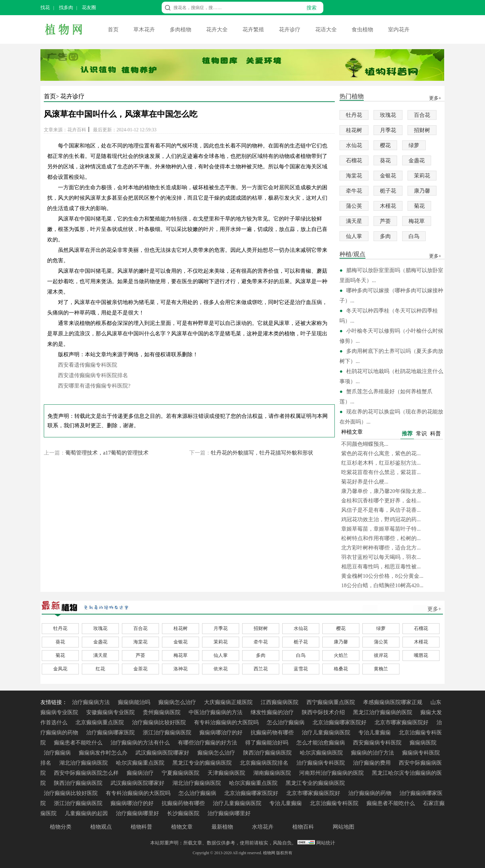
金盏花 (417, 160)
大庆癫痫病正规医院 (229, 702)
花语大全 (327, 29)
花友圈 (89, 8)
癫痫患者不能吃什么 (79, 743)
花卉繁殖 (254, 29)
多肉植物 (181, 29)
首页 (114, 29)
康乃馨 (422, 191)
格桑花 (341, 669)
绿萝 (414, 145)
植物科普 (141, 827)
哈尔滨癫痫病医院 (322, 753)
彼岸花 (381, 655)
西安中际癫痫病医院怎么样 (87, 773)
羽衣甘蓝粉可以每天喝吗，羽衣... (381, 557)
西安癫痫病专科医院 (378, 743)
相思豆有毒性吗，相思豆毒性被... (381, 566)
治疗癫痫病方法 (92, 702)
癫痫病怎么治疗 (178, 702)
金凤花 (60, 669)
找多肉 (66, 8)
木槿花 (388, 206)
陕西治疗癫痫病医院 (268, 753)
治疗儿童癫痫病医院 (327, 732)
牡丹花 (354, 115)
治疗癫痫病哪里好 (138, 813)
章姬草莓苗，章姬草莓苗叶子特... (381, 529)
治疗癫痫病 (58, 753)
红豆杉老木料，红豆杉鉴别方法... (381, 463)
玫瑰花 (388, 115)
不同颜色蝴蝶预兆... (365, 444)
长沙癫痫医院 (184, 813)
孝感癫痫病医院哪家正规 (393, 702)
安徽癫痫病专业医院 (111, 712)
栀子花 (388, 191)
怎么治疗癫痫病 (286, 722)
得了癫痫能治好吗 (267, 743)
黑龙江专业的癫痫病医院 (203, 763)
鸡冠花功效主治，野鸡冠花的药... (381, 519)
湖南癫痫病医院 (273, 773)
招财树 (422, 130)
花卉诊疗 (290, 29)
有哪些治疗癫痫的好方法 (208, 743)
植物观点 (101, 827)
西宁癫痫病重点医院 (331, 702)
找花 (45, 8)
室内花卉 (399, 29)
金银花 (388, 176)
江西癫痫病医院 (280, 702)
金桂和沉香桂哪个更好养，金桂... (381, 500)
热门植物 (352, 97)
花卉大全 (218, 29)
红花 (100, 669)
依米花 (221, 669)
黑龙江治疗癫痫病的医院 (383, 712)
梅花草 (417, 221)
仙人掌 (354, 236)
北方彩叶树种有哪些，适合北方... (381, 548)
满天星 (354, 221)
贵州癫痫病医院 (162, 712)
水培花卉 (263, 827)
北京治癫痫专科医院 (335, 803)
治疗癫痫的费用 (373, 763)
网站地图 (344, 827)
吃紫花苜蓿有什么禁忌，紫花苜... (381, 472)
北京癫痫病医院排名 (265, 763)
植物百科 (303, 827)
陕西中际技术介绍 (324, 712)
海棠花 (354, 176)
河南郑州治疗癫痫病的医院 (332, 773)
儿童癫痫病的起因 (87, 813)
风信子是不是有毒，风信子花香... (381, 510)
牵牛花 (354, 191)
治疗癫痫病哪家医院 (111, 732)
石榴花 (354, 160)
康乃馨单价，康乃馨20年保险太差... (384, 491)
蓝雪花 (301, 669)
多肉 (385, 236)
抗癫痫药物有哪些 (273, 732)
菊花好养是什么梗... (365, 482)
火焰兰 (341, 655)
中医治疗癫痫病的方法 (216, 712)
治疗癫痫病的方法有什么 (141, 743)
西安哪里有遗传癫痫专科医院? (94, 386)
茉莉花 (422, 176)
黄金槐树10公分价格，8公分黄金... (382, 576)
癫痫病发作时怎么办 (104, 753)
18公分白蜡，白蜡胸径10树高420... (382, 585)
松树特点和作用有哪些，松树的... (381, 538)
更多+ (434, 609)
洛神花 (181, 669)
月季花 (388, 130)
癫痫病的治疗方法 (373, 753)
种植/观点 (352, 255)
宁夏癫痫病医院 (181, 773)
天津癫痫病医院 (227, 773)
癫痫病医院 (423, 743)
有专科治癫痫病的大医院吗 (227, 722)
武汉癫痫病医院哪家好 (163, 753)
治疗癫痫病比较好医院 (160, 722)
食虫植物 (363, 29)
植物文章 (182, 827)
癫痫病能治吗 (135, 702)
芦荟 (385, 221)
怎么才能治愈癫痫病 (321, 743)
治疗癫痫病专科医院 (321, 763)
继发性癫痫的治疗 (273, 712)
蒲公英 (354, 206)
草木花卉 (145, 29)
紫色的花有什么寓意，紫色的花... (381, 453)
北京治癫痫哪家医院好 (340, 722)
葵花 (385, 160)
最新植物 (222, 827)
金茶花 (140, 669)
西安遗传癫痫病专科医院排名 (93, 375)
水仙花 (354, 145)
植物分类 (61, 827)
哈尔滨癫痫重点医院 (141, 763)
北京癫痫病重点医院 (100, 722)
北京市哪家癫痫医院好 (402, 722)
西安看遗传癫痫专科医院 (88, 365)
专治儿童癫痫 (375, 732)
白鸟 (414, 236)
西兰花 (261, 669)
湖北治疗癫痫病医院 (84, 763)
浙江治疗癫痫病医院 (168, 732)
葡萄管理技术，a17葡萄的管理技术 (107, 453)
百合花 (422, 115)
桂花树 (354, 130)
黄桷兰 (381, 669)
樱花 (385, 145)
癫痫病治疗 (141, 773)
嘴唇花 (421, 655)
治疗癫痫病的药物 (370, 793)
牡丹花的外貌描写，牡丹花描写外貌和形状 (262, 453)
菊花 (419, 206)
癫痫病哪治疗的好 (222, 732)
